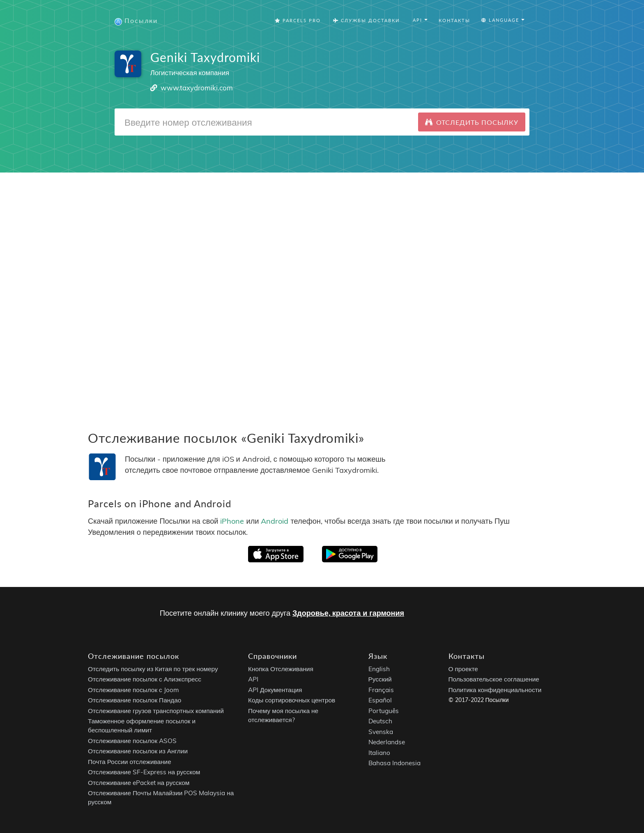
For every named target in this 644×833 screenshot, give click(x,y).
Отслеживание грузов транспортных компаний (156, 711)
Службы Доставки (366, 20)
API (253, 679)
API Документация (275, 690)
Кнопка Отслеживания (281, 669)
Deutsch (380, 721)
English (379, 669)
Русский (380, 679)
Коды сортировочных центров (292, 700)
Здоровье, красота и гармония (348, 613)
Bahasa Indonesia (394, 763)
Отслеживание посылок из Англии (138, 751)
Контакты (454, 20)
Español (380, 700)
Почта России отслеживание (130, 762)
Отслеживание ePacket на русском (139, 783)
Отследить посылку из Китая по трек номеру (153, 669)
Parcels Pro (298, 20)
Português (384, 711)
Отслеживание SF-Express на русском (144, 772)
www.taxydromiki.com (197, 88)
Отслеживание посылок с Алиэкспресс (145, 679)
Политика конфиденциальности (495, 690)
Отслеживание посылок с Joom (133, 690)
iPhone (232, 521)
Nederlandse (387, 742)
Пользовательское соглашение (494, 679)
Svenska (381, 732)
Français (381, 690)
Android (275, 521)
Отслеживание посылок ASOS (132, 741)
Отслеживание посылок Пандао (135, 700)
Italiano (379, 753)
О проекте (463, 669)
